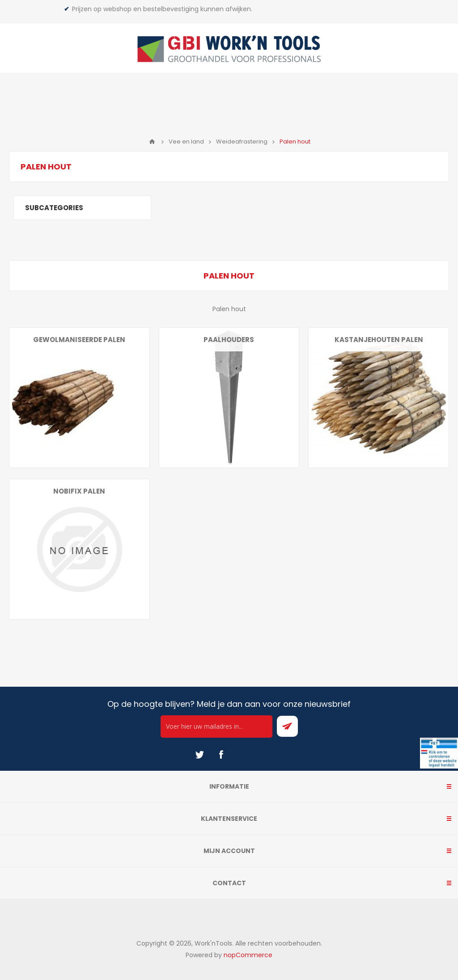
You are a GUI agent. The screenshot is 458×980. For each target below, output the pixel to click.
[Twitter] (199, 755)
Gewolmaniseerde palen (79, 340)
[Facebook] (221, 755)
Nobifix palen (79, 491)
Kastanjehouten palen (379, 340)
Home (152, 142)
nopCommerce (248, 955)
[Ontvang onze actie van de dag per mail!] (216, 727)
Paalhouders (229, 340)
